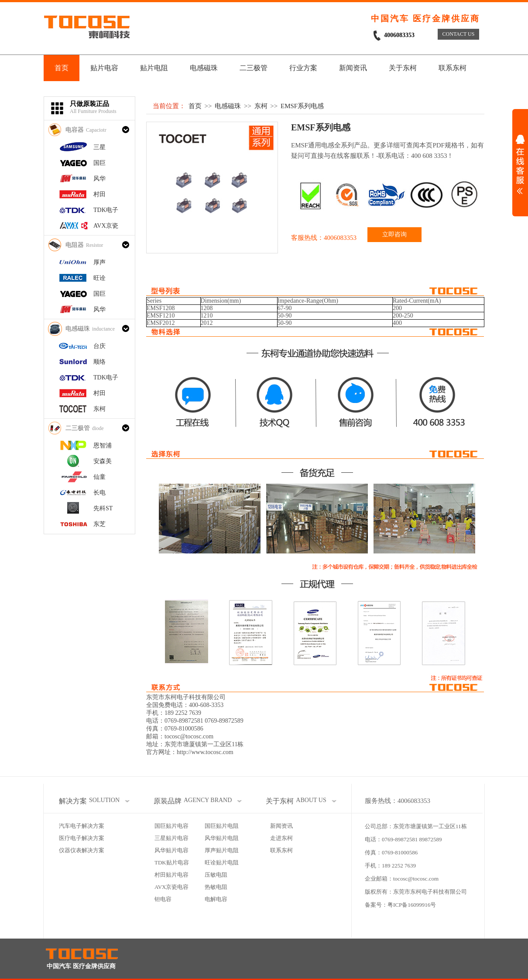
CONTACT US (459, 34)
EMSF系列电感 (302, 106)
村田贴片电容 (171, 875)
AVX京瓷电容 (172, 887)
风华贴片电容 (171, 850)
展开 (520, 164)
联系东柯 (453, 68)
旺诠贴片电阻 (222, 862)
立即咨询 (394, 234)
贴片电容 (104, 68)
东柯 (261, 106)
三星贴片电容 (171, 838)
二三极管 (254, 68)
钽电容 (163, 899)
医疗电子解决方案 (82, 838)
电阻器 (84, 245)
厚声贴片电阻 (222, 850)
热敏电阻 (216, 887)
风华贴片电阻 (222, 838)
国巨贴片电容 (171, 826)
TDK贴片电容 (172, 862)
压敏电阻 (216, 875)
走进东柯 (281, 838)
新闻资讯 (353, 68)
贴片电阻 (154, 68)
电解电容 (216, 899)
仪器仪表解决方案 (82, 850)
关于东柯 (403, 68)
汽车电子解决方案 (82, 826)
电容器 (86, 130)
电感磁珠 (204, 68)
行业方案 (303, 68)
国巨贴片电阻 (222, 826)
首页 (62, 68)
